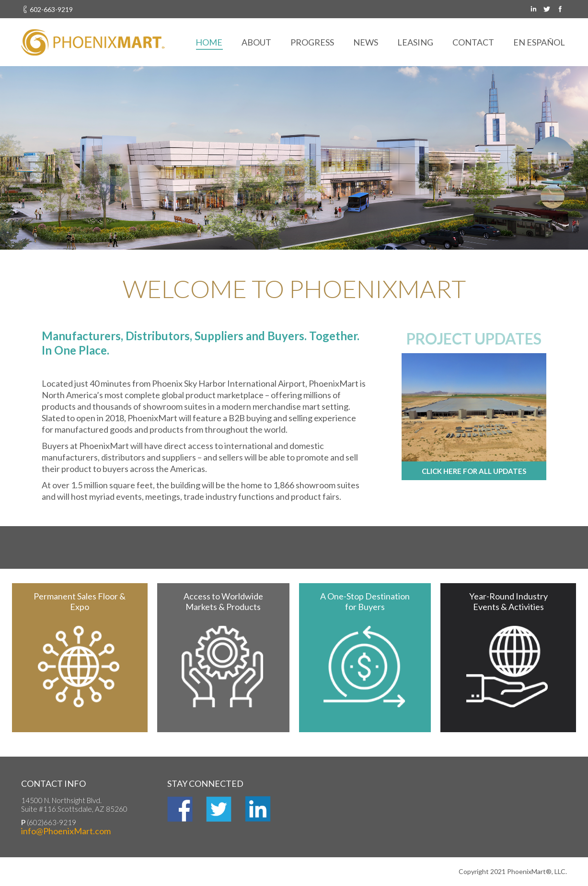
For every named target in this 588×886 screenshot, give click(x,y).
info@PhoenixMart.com (66, 831)
